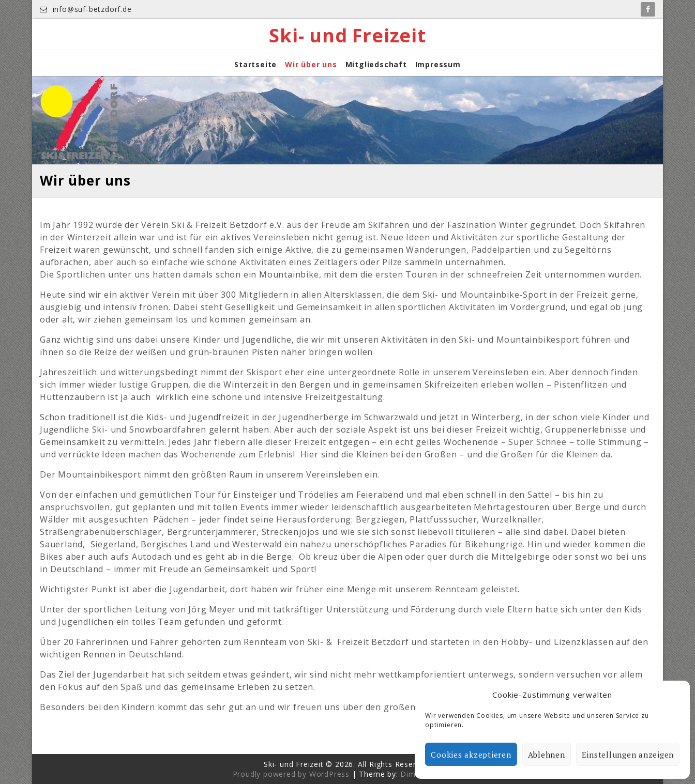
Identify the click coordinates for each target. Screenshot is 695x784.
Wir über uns (311, 64)
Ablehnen (547, 755)
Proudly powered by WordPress (291, 774)
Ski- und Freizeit (347, 36)
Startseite (255, 64)
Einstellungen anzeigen (628, 755)
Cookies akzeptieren (471, 755)
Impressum (438, 64)
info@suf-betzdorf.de (86, 9)
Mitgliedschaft (376, 64)
